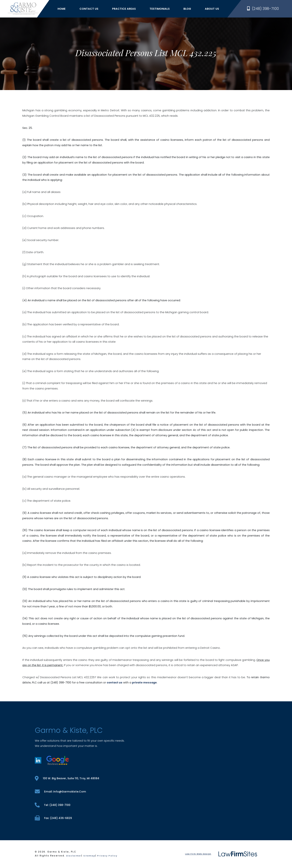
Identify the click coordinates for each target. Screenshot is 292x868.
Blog (191, 10)
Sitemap (90, 857)
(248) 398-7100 (263, 10)
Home (65, 10)
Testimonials (164, 10)
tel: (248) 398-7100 (53, 805)
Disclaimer (74, 857)
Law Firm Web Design (198, 855)
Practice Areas (128, 10)
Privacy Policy (109, 857)
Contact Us (93, 10)
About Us (216, 10)
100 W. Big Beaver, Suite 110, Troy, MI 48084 (68, 778)
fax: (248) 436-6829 (54, 819)
